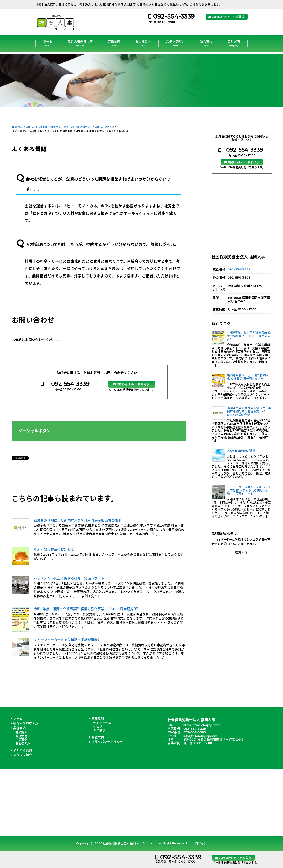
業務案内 (114, 43)
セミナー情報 (102, 723)
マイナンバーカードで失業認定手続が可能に (67, 640)
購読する (241, 553)
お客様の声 (143, 43)
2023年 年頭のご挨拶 (241, 451)
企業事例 (21, 740)
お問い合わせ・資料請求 (228, 17)
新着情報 (206, 43)
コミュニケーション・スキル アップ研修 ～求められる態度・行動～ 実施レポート (249, 490)
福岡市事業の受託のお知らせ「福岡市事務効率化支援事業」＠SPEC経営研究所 (249, 411)
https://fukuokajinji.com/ (202, 725)
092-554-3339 (174, 16)
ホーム (48, 43)
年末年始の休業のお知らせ (54, 549)
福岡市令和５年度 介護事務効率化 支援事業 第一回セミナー (248, 377)
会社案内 (234, 43)
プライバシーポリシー (107, 742)
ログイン (201, 843)
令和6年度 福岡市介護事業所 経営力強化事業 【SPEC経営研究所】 (87, 609)
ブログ (98, 727)
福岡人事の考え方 (80, 43)
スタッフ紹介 (175, 43)
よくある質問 (23, 750)
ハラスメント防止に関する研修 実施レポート (69, 578)
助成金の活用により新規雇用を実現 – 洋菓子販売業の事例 (78, 520)
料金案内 (21, 736)
